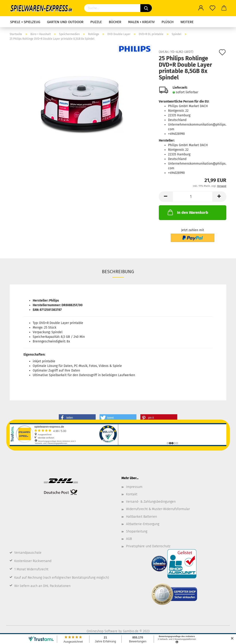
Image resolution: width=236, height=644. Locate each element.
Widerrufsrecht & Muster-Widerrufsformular (158, 509)
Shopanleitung (137, 531)
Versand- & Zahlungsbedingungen (151, 502)
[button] (77, 418)
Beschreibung (118, 272)
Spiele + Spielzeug (25, 22)
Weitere (187, 22)
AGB (129, 539)
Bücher (115, 22)
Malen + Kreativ (141, 22)
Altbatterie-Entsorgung (143, 524)
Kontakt (132, 494)
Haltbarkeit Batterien (142, 517)
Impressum (134, 487)
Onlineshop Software (102, 631)
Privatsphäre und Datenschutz (148, 546)
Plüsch (168, 22)
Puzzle (96, 22)
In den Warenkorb (187, 212)
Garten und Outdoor (65, 22)
